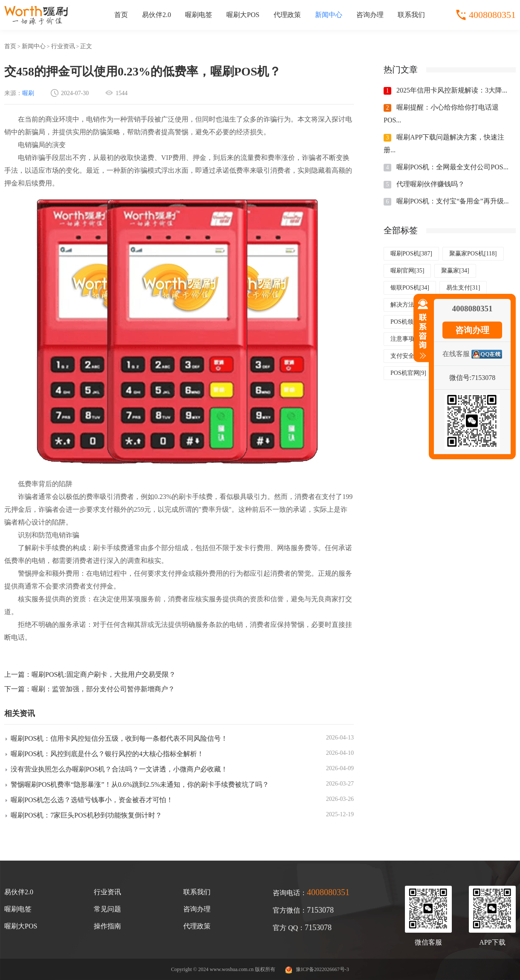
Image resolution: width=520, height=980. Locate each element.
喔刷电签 (199, 15)
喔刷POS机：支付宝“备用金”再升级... (453, 201)
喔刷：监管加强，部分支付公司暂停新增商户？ (103, 689)
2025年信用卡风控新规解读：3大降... (452, 90)
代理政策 (287, 15)
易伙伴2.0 (156, 15)
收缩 (421, 333)
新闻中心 (329, 15)
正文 (86, 46)
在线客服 (456, 354)
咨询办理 (370, 15)
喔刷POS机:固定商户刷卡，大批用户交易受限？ (104, 674)
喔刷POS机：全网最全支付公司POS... (452, 167)
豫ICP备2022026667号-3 (322, 969)
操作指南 (107, 926)
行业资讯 (63, 46)
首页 (121, 15)
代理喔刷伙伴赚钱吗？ (430, 184)
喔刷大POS (243, 15)
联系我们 (411, 15)
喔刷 (28, 93)
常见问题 (107, 909)
